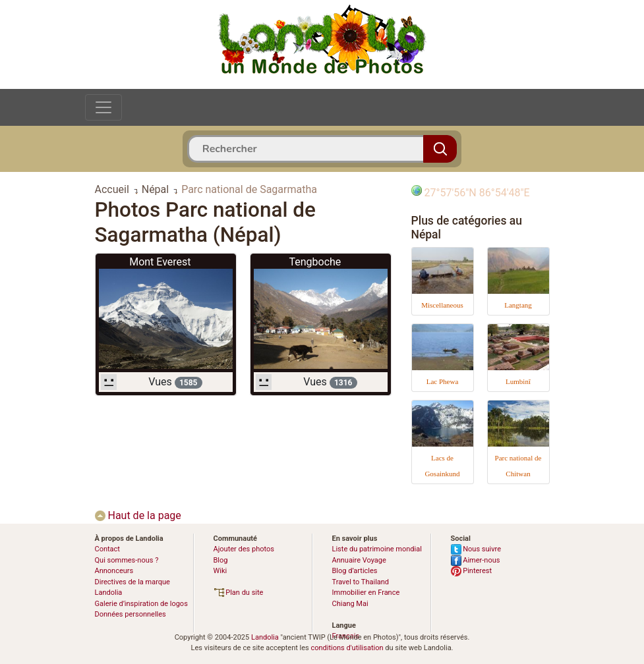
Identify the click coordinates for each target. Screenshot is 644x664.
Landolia (265, 637)
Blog (221, 560)
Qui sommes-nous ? (127, 560)
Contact (107, 549)
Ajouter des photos (244, 549)
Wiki (220, 571)
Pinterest (472, 571)
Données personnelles (131, 614)
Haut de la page (138, 515)
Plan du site (239, 593)
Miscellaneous (442, 305)
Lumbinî (518, 381)
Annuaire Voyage (359, 560)
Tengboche (315, 262)
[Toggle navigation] (103, 107)
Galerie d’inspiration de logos (141, 604)
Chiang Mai (350, 604)
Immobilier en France (366, 593)
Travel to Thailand (361, 582)
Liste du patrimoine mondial (377, 549)
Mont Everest (160, 262)
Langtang (518, 305)
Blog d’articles (355, 571)
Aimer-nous (476, 560)
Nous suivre (476, 549)
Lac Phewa (443, 381)
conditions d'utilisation (347, 648)
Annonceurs (114, 571)
